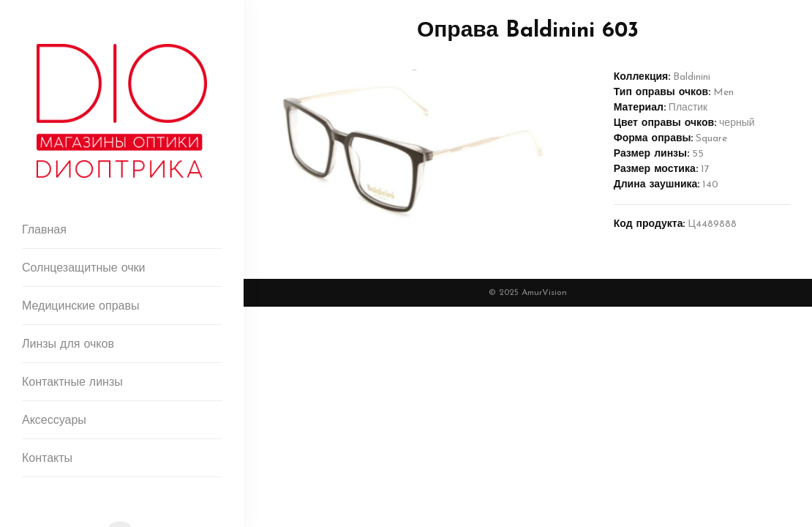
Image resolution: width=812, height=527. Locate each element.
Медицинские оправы (80, 307)
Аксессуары (54, 421)
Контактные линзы (72, 383)
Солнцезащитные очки (84, 269)
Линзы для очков (68, 345)
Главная (44, 231)
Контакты (47, 459)
